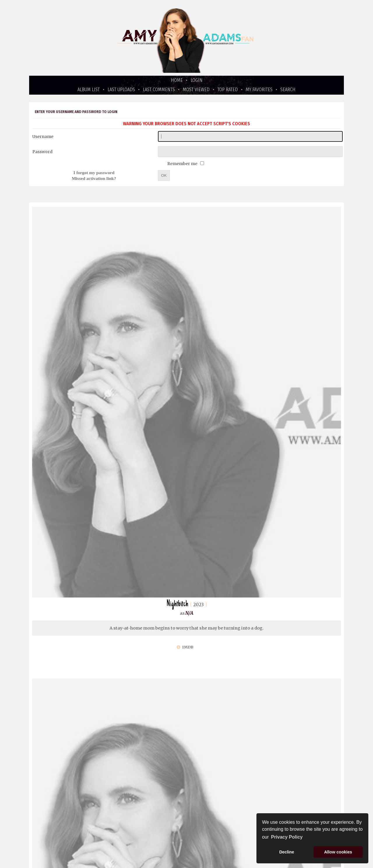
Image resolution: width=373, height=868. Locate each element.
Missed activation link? (94, 178)
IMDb (185, 647)
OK (164, 175)
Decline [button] (287, 852)
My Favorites (259, 90)
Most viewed (196, 90)
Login (197, 80)
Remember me (183, 164)
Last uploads (121, 90)
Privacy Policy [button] (287, 837)
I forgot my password (94, 173)
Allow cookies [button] (338, 852)
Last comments (159, 90)
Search (288, 90)
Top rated (228, 90)
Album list (89, 90)
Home (177, 80)
